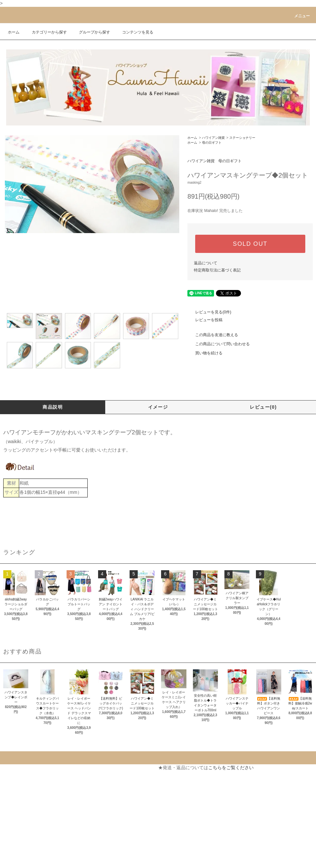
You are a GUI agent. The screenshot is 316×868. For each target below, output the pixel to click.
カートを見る (96, 779)
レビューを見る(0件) (209, 312)
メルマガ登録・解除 (24, 838)
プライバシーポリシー (26, 826)
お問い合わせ (96, 791)
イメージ (158, 407)
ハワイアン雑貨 (213, 138)
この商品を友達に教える (213, 335)
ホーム (14, 32)
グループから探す (91, 32)
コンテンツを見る (134, 32)
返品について (206, 263)
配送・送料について (24, 791)
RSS (8, 861)
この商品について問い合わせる (219, 344)
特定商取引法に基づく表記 (217, 270)
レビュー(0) (263, 407)
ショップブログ (19, 849)
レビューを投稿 (205, 320)
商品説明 (53, 407)
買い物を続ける (205, 353)
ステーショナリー (242, 138)
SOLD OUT (250, 244)
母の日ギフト (212, 143)
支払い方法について (24, 779)
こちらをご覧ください (231, 768)
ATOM (22, 861)
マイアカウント (98, 768)
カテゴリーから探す (45, 32)
